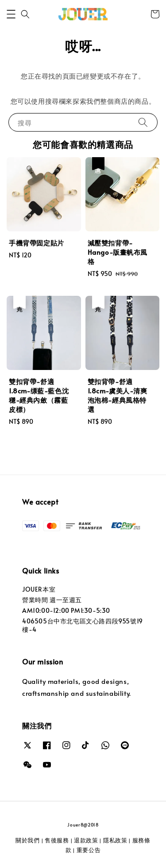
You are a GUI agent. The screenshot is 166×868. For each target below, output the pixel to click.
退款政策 (86, 840)
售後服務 (57, 840)
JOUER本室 (39, 589)
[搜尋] (143, 122)
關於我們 (28, 840)
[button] (11, 14)
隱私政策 (115, 840)
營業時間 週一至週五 (52, 600)
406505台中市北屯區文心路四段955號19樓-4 (83, 625)
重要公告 (89, 850)
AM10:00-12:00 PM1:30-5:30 (66, 610)
